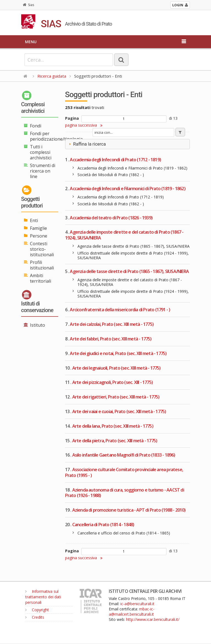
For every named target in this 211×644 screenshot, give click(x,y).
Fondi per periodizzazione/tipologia (56, 136)
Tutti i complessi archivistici (41, 152)
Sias (28, 5)
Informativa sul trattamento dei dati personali (43, 597)
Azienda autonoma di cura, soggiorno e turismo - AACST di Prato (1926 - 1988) (125, 493)
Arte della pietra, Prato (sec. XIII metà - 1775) (115, 441)
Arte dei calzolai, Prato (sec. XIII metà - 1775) (112, 324)
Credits (35, 617)
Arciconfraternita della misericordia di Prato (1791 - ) (120, 310)
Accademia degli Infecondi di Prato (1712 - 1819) (115, 160)
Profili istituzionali (42, 265)
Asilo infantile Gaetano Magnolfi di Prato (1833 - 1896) (124, 455)
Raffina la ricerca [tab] (87, 144)
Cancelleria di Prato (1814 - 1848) (103, 525)
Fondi (36, 126)
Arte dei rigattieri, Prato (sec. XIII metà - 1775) (116, 397)
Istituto (38, 325)
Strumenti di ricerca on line (43, 171)
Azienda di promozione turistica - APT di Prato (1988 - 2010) (129, 510)
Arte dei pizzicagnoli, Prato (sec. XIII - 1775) (113, 382)
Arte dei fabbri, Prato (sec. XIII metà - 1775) (111, 339)
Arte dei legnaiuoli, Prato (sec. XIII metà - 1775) (116, 368)
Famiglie (38, 228)
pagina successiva (84, 125)
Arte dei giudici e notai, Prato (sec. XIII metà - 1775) (118, 353)
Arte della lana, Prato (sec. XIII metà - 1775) (113, 426)
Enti (34, 220)
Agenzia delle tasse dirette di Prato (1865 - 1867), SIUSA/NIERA (129, 271)
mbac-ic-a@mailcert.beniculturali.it (132, 612)
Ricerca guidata (52, 76)
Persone (39, 236)
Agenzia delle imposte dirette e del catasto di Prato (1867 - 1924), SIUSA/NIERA (124, 235)
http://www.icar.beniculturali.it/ (153, 619)
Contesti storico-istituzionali (42, 249)
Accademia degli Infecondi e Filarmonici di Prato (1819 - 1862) (127, 189)
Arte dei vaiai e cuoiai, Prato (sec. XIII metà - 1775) (119, 411)
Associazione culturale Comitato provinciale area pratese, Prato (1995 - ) (124, 472)
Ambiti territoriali (41, 278)
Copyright (37, 610)
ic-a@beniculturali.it (137, 604)
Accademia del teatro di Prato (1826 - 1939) (111, 218)
